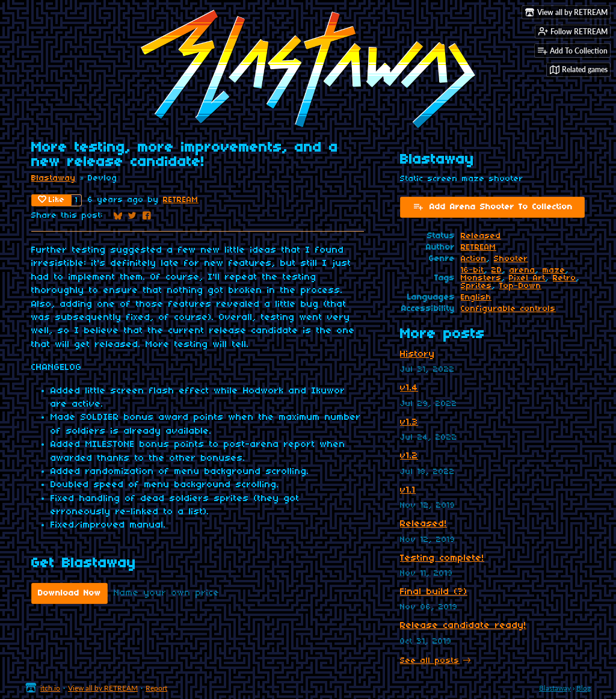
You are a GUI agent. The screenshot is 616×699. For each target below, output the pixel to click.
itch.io (50, 688)
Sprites (476, 286)
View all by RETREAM (103, 688)
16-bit (473, 270)
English (476, 297)
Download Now (69, 593)
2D (497, 270)
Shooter (511, 259)
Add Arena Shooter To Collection (493, 206)
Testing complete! (442, 558)
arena (522, 270)
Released (481, 236)
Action (474, 259)
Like (51, 200)
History (417, 354)
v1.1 (408, 490)
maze (554, 270)
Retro (565, 278)
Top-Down (520, 286)
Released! (423, 524)
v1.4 (409, 388)
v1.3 (409, 422)
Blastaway (54, 178)
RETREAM (181, 200)
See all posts (430, 661)
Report (156, 688)
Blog (584, 688)
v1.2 (409, 456)
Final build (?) (434, 592)
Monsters (481, 278)
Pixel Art (527, 278)
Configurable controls (508, 309)
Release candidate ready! (463, 626)
